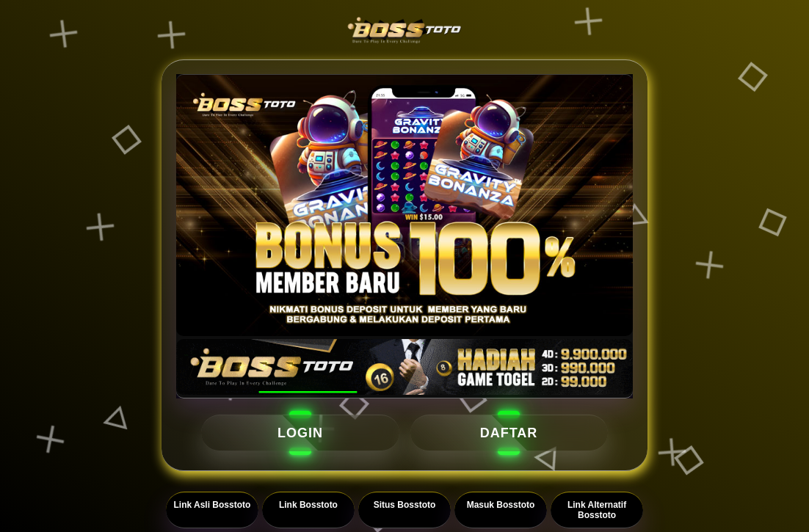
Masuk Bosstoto (501, 505)
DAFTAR (509, 433)
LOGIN (300, 433)
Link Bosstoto (308, 505)
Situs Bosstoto (405, 505)
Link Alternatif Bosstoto (597, 510)
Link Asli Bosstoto (212, 505)
